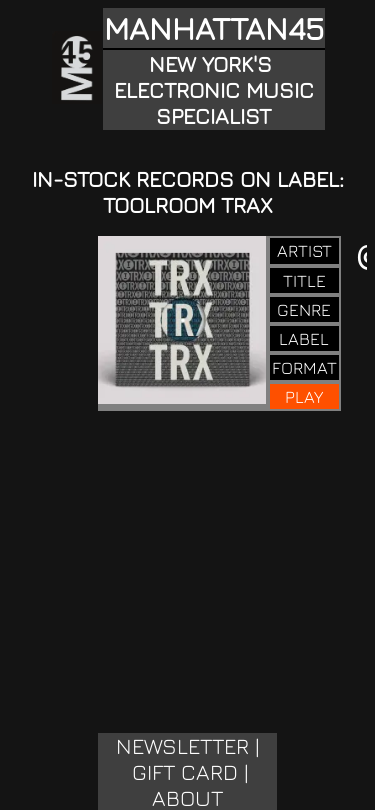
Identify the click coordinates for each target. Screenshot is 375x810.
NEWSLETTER (182, 746)
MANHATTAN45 (214, 28)
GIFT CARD (185, 772)
